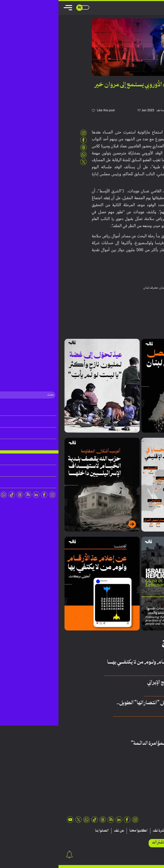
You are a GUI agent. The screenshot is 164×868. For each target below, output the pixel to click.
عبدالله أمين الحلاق (136, 711)
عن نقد (61, 831)
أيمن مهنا (141, 690)
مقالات (151, 831)
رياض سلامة (123, 288)
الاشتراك (101, 843)
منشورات (119, 831)
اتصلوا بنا (43, 831)
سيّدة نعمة (140, 731)
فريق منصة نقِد (107, 110)
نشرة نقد (101, 831)
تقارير (136, 831)
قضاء (111, 288)
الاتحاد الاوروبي (147, 288)
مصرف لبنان (92, 288)
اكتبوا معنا (80, 831)
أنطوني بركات (138, 670)
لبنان (104, 288)
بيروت (134, 288)
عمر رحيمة (141, 751)
